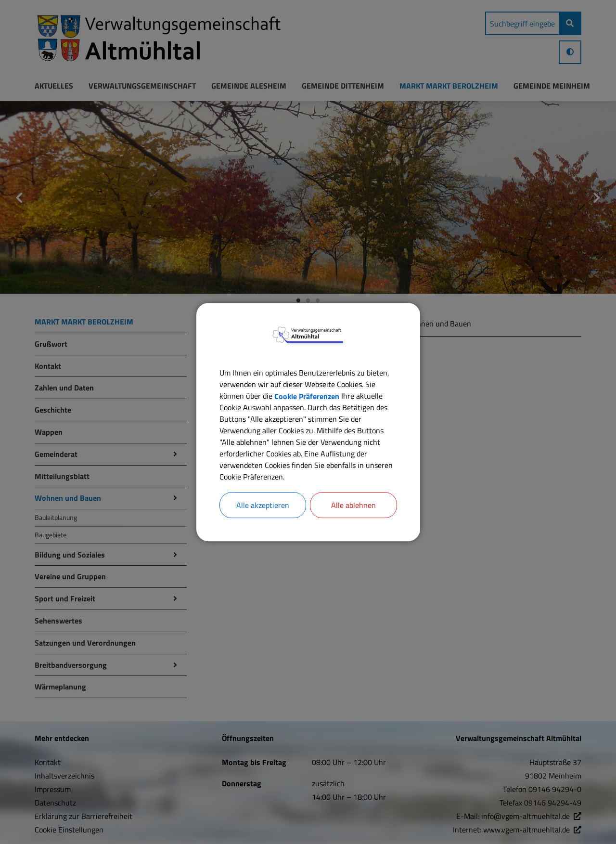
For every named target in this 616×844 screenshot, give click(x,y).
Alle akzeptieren (263, 505)
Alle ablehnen (353, 505)
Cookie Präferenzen (307, 396)
